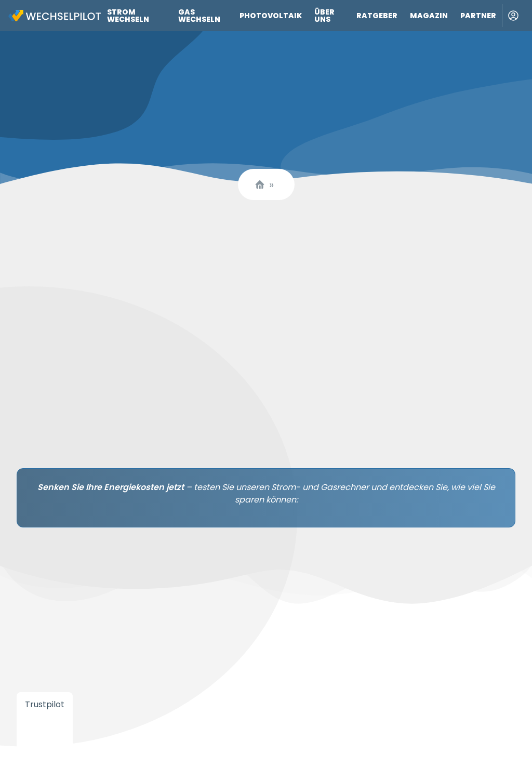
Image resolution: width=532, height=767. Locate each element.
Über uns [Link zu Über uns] (324, 16)
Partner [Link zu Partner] (478, 16)
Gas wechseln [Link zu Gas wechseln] (199, 16)
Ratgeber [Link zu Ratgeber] (377, 16)
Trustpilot (45, 704)
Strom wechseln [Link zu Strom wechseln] (128, 16)
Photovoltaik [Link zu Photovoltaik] (271, 16)
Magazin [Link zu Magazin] (429, 16)
